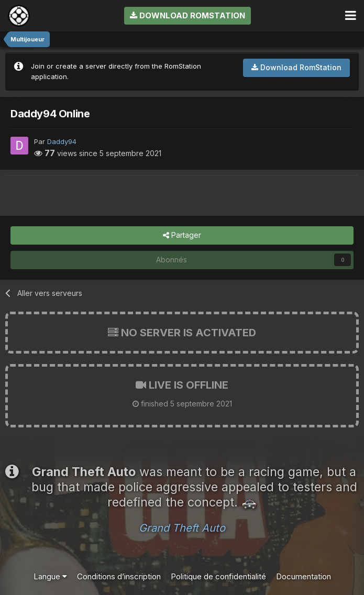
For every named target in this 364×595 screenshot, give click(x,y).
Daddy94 (62, 141)
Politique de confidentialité (218, 576)
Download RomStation (187, 15)
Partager (182, 235)
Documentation (304, 576)
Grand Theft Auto (182, 528)
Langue (50, 576)
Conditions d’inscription (119, 576)
